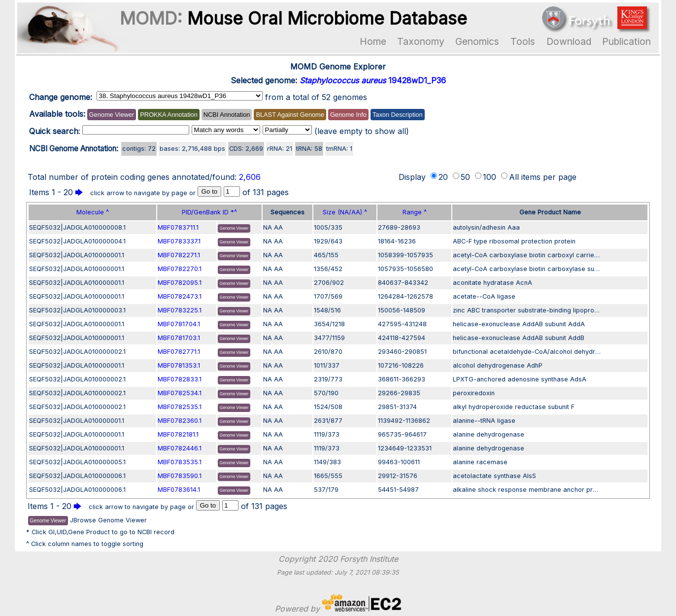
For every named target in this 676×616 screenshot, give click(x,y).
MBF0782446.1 (180, 448)
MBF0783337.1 (179, 241)
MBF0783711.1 (178, 227)
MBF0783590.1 (180, 476)
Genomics (477, 41)
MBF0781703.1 (179, 338)
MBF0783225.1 (180, 310)
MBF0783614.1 (179, 490)
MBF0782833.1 (180, 379)
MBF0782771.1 (179, 352)
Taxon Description (398, 115)
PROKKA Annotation (169, 115)
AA (278, 227)
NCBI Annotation (227, 115)
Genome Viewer (112, 115)
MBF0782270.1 (180, 269)
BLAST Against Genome (290, 115)
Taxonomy (421, 41)
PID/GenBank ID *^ (209, 212)
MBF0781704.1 (179, 324)
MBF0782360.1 (180, 421)
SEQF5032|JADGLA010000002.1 (77, 352)
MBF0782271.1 (179, 255)
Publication (626, 41)
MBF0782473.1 (180, 296)
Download (569, 41)
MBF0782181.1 (178, 434)
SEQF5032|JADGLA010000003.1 (77, 310)
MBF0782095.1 (180, 283)
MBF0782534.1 (180, 393)
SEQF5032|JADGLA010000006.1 (77, 476)
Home (373, 41)
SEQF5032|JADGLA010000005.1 (77, 462)
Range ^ (415, 212)
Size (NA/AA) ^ (345, 212)
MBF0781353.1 (179, 365)
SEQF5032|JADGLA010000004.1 (77, 241)
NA (268, 227)
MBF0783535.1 (180, 462)
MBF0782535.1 (180, 407)
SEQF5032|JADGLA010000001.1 (77, 255)
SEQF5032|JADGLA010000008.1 (77, 227)
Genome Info (348, 115)
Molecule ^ (93, 212)
